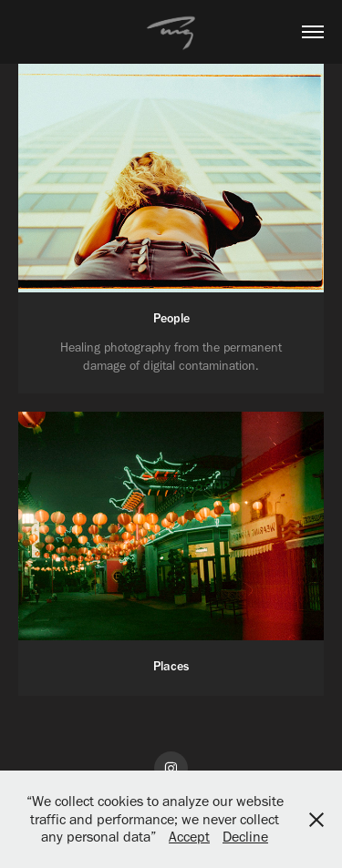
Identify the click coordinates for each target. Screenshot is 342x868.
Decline (245, 837)
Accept (189, 837)
